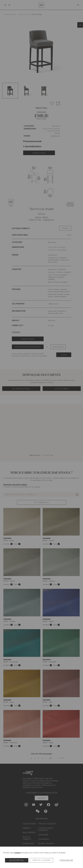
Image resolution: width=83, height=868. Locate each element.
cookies (17, 853)
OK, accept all (17, 860)
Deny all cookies (42, 860)
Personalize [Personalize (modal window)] (66, 860)
